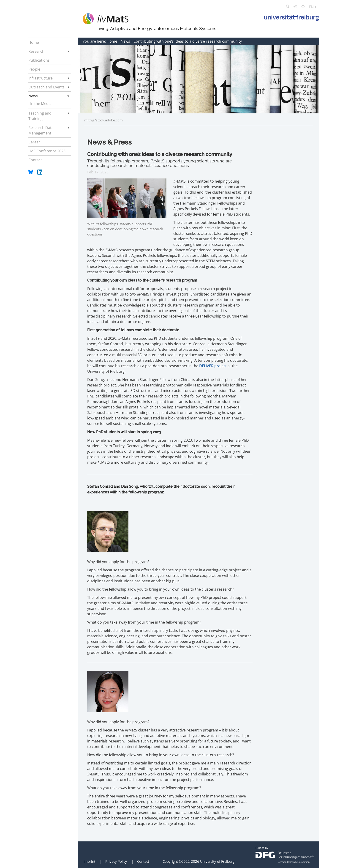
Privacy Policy (116, 861)
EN (312, 7)
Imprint (89, 861)
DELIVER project (213, 366)
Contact (143, 861)
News (126, 41)
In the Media (41, 104)
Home (112, 41)
